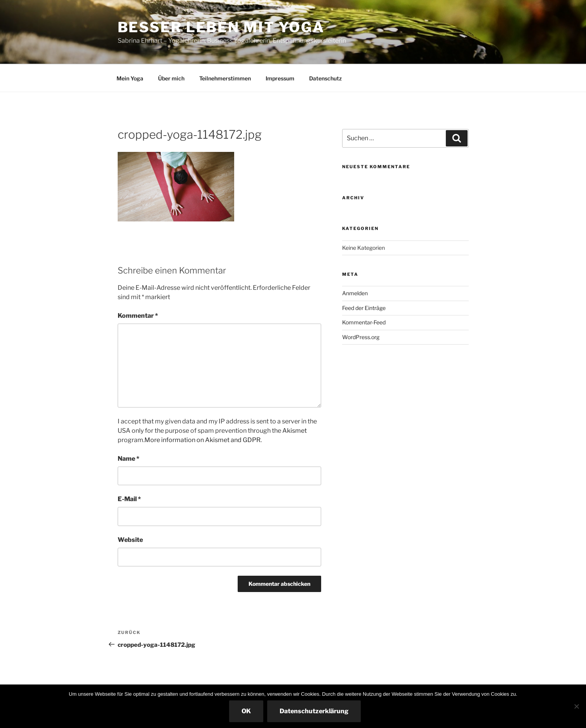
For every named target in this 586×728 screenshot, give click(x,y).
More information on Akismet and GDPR (203, 440)
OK (246, 711)
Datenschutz (325, 78)
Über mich (171, 78)
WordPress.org (361, 337)
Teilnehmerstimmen (225, 78)
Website (130, 540)
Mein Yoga (130, 78)
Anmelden (355, 293)
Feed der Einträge (364, 308)
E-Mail (129, 499)
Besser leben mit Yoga (221, 27)
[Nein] (576, 706)
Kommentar (138, 316)
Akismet (295, 431)
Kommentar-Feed (364, 322)
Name (129, 459)
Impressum (280, 78)
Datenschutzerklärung (314, 711)
